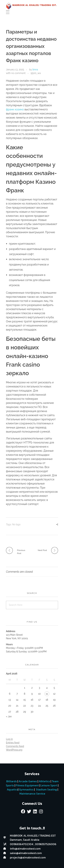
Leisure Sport (49, 785)
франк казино (15, 109)
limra (35, 70)
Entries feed (13, 743)
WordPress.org (14, 750)
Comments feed (15, 746)
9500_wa (36, 73)
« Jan (9, 716)
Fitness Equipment (27, 785)
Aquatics (12, 789)
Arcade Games (28, 781)
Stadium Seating (46, 789)
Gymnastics (26, 789)
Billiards (12, 781)
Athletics (44, 781)
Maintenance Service (32, 794)
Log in (9, 739)
